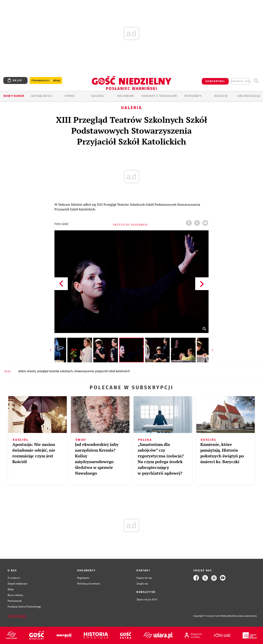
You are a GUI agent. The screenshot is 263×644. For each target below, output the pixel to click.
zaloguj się (240, 81)
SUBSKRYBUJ (215, 81)
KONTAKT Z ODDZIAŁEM (159, 96)
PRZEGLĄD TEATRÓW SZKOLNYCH (55, 371)
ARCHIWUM (125, 96)
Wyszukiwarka (256, 81)
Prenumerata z (46, 81)
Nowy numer (14, 96)
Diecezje (221, 96)
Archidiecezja (249, 96)
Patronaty (193, 96)
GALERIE (98, 96)
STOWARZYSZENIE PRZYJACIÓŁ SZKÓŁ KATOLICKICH (102, 371)
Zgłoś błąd (17, 616)
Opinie (70, 96)
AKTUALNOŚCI (42, 96)
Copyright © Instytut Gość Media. (211, 616)
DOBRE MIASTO (27, 371)
